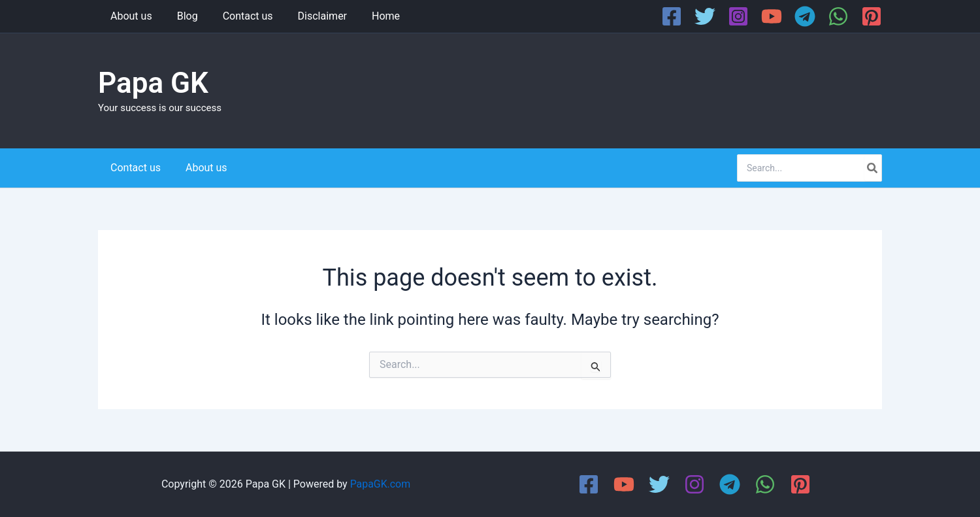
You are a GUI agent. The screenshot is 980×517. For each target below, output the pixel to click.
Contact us (238, 16)
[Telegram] (805, 16)
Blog (182, 16)
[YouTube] (772, 16)
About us (129, 16)
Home (368, 16)
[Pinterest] (872, 16)
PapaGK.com (380, 484)
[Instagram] (738, 16)
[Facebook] (672, 16)
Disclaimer (309, 16)
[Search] (873, 168)
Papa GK (153, 83)
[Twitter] (705, 16)
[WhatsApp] (838, 16)
